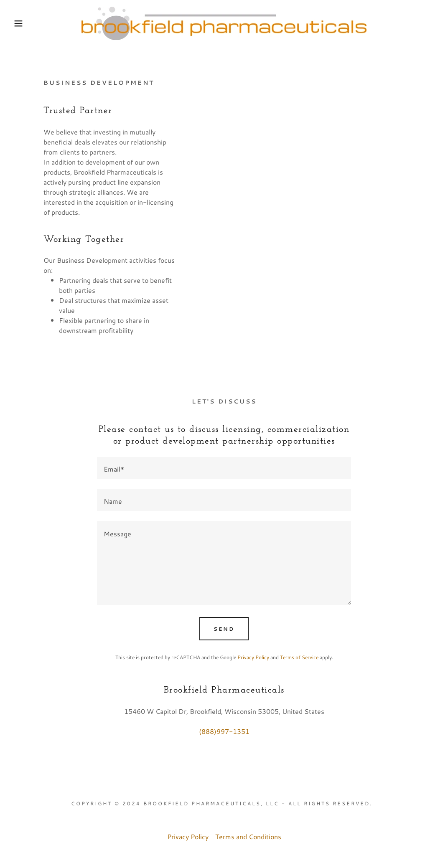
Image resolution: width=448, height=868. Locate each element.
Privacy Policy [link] (253, 657)
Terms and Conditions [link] (248, 836)
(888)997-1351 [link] (224, 731)
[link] (224, 22)
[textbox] (224, 468)
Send (224, 629)
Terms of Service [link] (299, 657)
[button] (22, 23)
